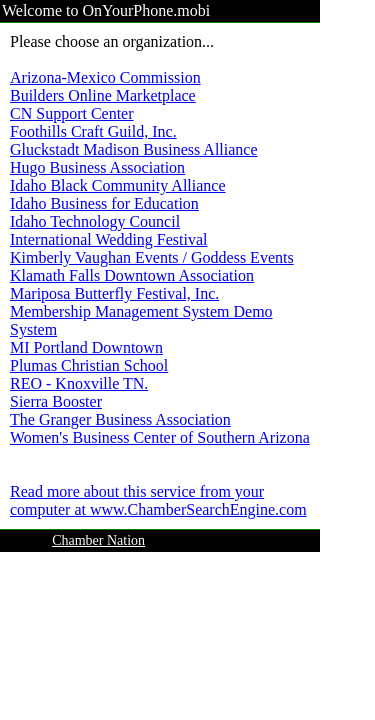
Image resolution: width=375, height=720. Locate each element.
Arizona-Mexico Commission (105, 77)
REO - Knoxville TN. (79, 383)
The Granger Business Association (120, 419)
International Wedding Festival (108, 239)
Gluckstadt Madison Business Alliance (134, 149)
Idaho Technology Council (95, 221)
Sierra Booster (56, 401)
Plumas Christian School (89, 365)
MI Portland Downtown (86, 347)
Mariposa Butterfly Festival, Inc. (114, 293)
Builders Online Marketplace (103, 95)
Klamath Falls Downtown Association (132, 275)
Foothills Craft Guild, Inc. (93, 131)
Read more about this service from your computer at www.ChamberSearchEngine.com (158, 500)
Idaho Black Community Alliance (118, 185)
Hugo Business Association (97, 167)
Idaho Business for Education (104, 203)
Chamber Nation (98, 540)
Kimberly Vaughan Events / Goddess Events (152, 257)
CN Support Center (72, 113)
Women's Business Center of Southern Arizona (160, 437)
